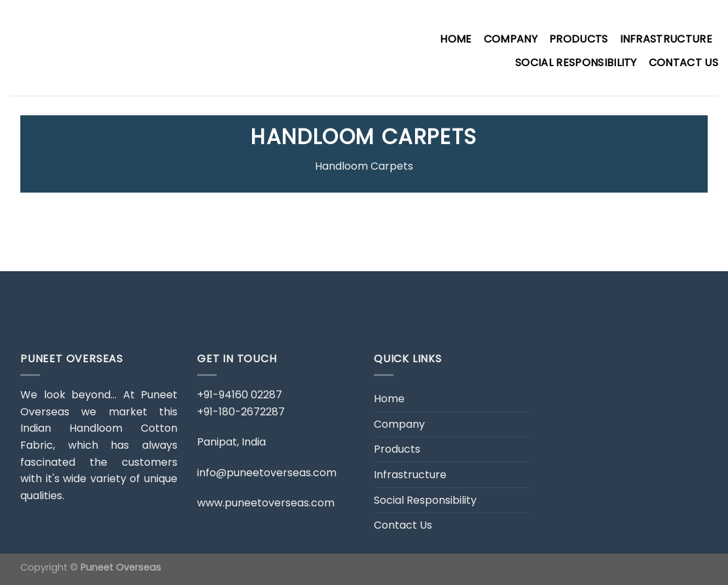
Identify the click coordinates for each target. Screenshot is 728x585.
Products (579, 39)
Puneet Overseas (121, 567)
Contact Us (683, 63)
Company (511, 39)
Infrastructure (666, 39)
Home (456, 39)
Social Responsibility (576, 63)
